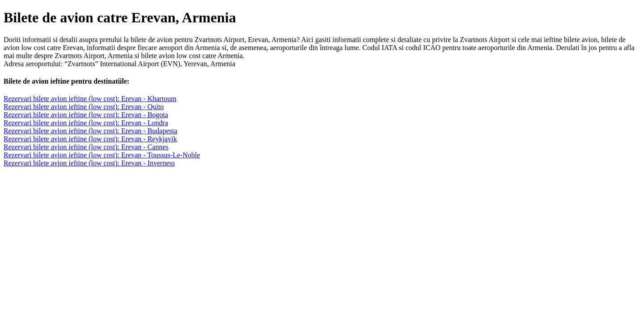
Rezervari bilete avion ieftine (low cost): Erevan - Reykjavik (90, 139)
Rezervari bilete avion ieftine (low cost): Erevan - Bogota (86, 115)
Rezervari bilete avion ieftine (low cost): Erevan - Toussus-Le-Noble (102, 155)
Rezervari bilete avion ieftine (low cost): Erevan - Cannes (86, 147)
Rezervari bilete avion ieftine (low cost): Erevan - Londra (86, 123)
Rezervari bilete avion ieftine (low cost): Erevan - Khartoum (90, 99)
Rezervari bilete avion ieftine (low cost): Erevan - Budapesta (90, 131)
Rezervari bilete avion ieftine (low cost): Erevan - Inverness (89, 163)
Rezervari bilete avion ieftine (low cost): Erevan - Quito (84, 107)
